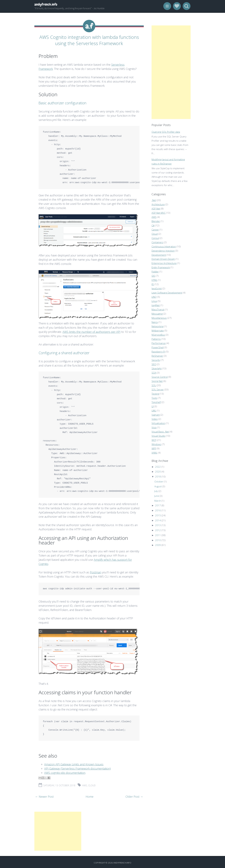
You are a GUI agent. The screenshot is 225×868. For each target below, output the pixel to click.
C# (153, 225)
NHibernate (158, 331)
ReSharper (157, 356)
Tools (154, 398)
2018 (158, 477)
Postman (96, 571)
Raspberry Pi (158, 352)
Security (156, 360)
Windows (156, 444)
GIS (153, 276)
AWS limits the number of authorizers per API (91, 331)
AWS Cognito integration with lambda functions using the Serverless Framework (89, 40)
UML (154, 411)
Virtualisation (158, 423)
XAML (154, 453)
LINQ (154, 297)
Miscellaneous (159, 318)
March (158, 501)
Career (155, 230)
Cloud (92, 784)
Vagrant (156, 415)
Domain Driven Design (163, 259)
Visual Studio (158, 436)
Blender (156, 221)
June (157, 496)
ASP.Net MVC (159, 213)
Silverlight (157, 368)
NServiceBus (158, 335)
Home (90, 796)
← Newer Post (44, 796)
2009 (158, 545)
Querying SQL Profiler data (166, 132)
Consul (155, 238)
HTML (154, 280)
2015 (158, 515)
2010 (158, 540)
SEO (154, 364)
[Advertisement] (58, 830)
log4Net (156, 305)
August (158, 486)
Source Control (160, 377)
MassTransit (158, 309)
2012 (158, 530)
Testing (155, 394)
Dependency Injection (163, 251)
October (159, 481)
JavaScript (157, 288)
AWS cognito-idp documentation (65, 772)
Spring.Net (157, 381)
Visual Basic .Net (160, 432)
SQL (154, 385)
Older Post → (134, 796)
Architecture (158, 204)
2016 (158, 510)
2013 (158, 525)
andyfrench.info (46, 4)
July (156, 491)
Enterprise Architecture (164, 263)
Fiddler (155, 272)
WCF (154, 440)
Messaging (157, 314)
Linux (154, 301)
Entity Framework (161, 267)
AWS (85, 784)
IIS (153, 284)
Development (159, 255)
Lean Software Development (167, 293)
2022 (158, 467)
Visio (154, 427)
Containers (157, 242)
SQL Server (158, 389)
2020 (158, 472)
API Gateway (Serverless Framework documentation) (77, 768)
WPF (154, 448)
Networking (157, 326)
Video (155, 419)
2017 (158, 505)
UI (153, 406)
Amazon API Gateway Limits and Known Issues (74, 763)
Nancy (155, 322)
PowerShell (158, 347)
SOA (154, 373)
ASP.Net (156, 209)
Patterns (156, 339)
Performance (159, 343)
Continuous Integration (164, 246)
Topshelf (156, 402)
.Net (154, 200)
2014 (158, 520)
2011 (158, 535)
